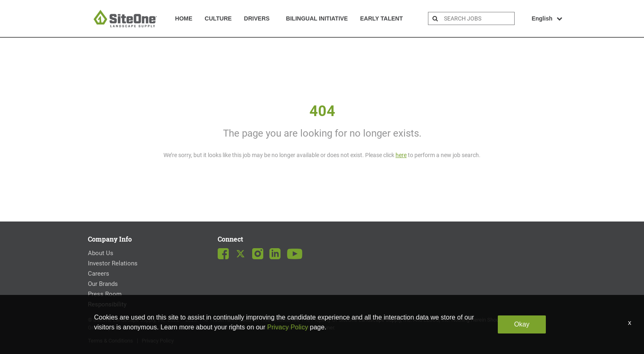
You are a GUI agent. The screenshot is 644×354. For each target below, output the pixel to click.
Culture (218, 18)
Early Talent (382, 18)
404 (322, 111)
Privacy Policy (158, 341)
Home (184, 18)
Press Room (105, 294)
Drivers (257, 18)
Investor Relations (113, 263)
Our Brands (103, 284)
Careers (99, 274)
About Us (101, 253)
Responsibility (107, 304)
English (547, 18)
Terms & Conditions (110, 341)
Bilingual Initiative (317, 18)
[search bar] (478, 18)
